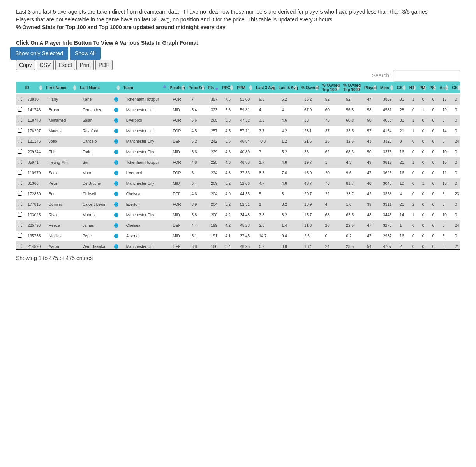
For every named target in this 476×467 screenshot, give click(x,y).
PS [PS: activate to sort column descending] (432, 88)
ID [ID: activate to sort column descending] (27, 88)
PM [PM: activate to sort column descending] (422, 88)
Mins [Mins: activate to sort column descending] (385, 88)
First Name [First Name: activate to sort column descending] (56, 88)
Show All (85, 53)
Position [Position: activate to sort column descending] (177, 88)
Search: (416, 76)
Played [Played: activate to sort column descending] (370, 88)
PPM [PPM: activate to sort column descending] (241, 88)
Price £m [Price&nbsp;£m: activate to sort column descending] (197, 88)
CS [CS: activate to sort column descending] (455, 88)
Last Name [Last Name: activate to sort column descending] (90, 88)
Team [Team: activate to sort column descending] (128, 88)
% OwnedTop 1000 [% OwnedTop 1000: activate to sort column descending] (352, 88)
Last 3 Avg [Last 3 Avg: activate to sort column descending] (266, 88)
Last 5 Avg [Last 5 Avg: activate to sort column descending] (288, 88)
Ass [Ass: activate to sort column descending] (443, 88)
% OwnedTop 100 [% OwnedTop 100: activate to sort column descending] (331, 88)
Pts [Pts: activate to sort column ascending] (211, 88)
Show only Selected (39, 53)
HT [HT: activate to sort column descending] (412, 88)
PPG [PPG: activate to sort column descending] (226, 88)
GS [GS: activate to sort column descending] (400, 88)
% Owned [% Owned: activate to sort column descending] (310, 88)
